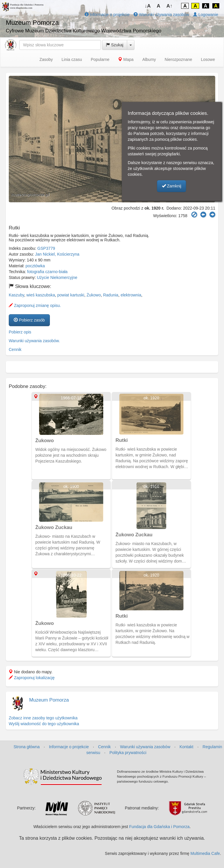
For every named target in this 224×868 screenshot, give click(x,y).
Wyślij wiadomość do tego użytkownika (44, 724)
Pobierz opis (20, 332)
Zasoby (46, 59)
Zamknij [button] (172, 186)
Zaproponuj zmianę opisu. (35, 305)
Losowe (208, 59)
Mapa (126, 59)
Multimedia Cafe (205, 853)
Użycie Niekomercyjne (57, 277)
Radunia (111, 295)
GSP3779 (46, 248)
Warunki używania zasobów (161, 15)
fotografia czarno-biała (47, 272)
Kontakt (186, 747)
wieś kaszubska (41, 295)
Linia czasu (72, 59)
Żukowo (94, 295)
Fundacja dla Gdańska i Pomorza (159, 827)
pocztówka (35, 266)
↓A (148, 6)
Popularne (100, 59)
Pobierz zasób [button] (29, 320)
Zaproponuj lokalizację (32, 678)
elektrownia (131, 295)
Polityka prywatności (128, 753)
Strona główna (27, 747)
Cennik (15, 349)
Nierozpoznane (178, 59)
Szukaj (115, 45)
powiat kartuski (71, 295)
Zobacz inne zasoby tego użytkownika (43, 718)
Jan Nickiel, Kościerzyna (57, 254)
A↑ (170, 6)
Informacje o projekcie (107, 15)
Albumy (149, 59)
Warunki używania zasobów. (34, 341)
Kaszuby (16, 295)
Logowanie (206, 15)
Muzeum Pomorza (49, 700)
